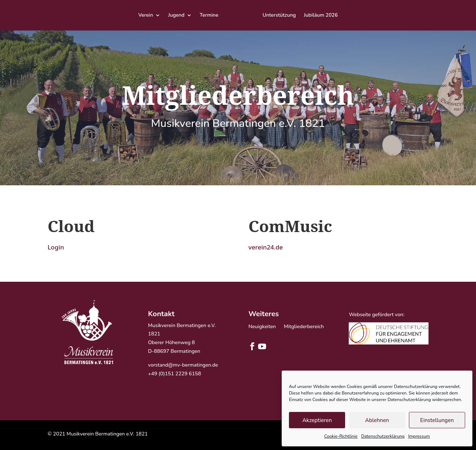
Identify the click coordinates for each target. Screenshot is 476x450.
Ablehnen (377, 420)
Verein (146, 16)
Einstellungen (437, 420)
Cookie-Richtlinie (341, 436)
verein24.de (266, 247)
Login (56, 247)
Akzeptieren (317, 420)
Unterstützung (279, 16)
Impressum (419, 436)
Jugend (176, 16)
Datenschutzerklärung (383, 436)
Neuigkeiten (262, 327)
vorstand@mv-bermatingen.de (183, 365)
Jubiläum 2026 (321, 16)
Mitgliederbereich (304, 327)
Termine (209, 16)
